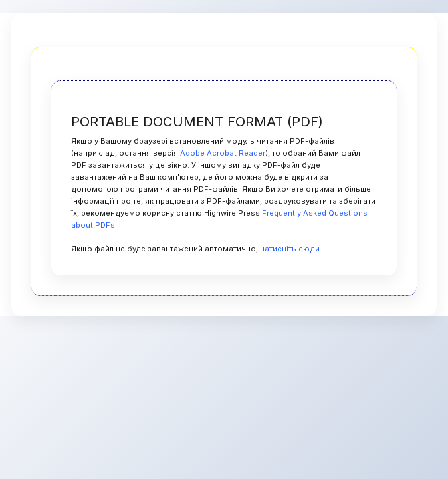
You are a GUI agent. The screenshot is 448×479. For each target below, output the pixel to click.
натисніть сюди (290, 249)
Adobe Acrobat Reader (223, 153)
